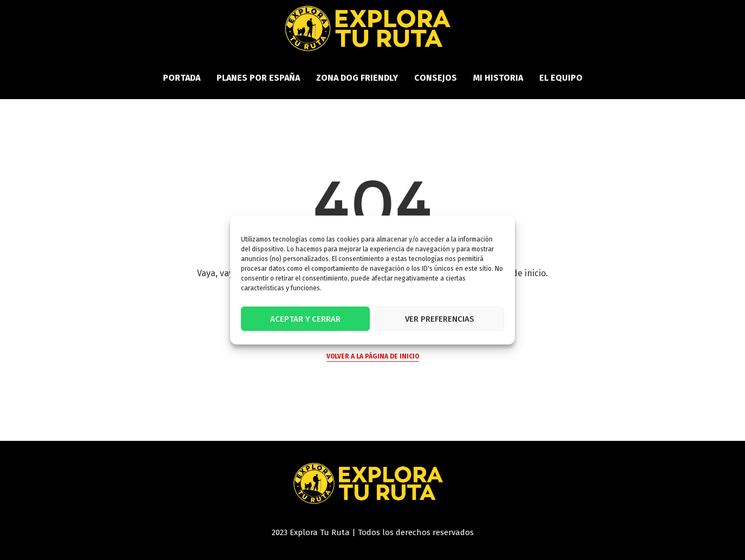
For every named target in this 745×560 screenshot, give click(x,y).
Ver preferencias (440, 319)
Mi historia (498, 78)
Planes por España (258, 78)
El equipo (561, 78)
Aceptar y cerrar (305, 319)
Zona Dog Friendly (357, 78)
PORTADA (182, 78)
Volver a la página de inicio (373, 356)
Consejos (436, 78)
